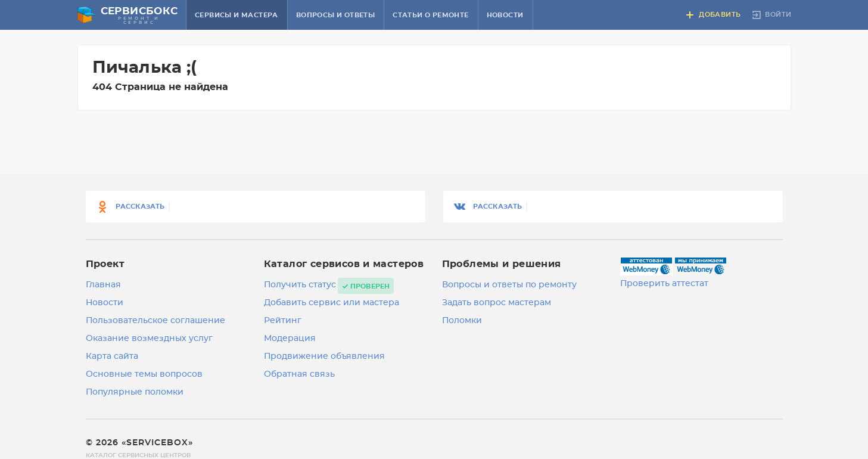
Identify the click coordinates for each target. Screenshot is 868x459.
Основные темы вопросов (144, 374)
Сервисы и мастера (237, 15)
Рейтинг (283, 321)
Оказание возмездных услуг (149, 339)
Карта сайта (112, 356)
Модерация (290, 339)
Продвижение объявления (324, 356)
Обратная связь (299, 374)
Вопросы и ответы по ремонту (509, 285)
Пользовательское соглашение (155, 321)
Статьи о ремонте (430, 15)
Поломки (462, 321)
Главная (103, 285)
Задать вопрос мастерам (497, 303)
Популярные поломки (135, 392)
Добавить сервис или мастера (332, 303)
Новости (505, 15)
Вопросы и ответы (335, 15)
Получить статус (300, 285)
